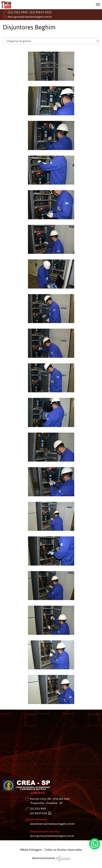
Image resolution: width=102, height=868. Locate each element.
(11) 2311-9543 (18, 12)
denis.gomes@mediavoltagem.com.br (30, 17)
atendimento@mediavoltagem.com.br (52, 824)
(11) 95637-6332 (41, 12)
